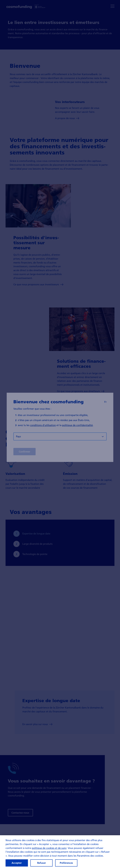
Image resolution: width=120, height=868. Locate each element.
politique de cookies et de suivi (49, 848)
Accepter (17, 863)
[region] (60, 852)
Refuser (42, 863)
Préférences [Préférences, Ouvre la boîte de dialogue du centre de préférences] (66, 863)
